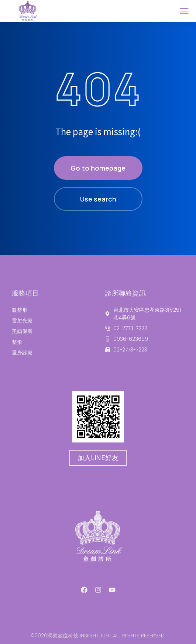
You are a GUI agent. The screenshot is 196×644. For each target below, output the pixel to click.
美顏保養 (22, 331)
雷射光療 (22, 321)
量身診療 (22, 353)
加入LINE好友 (98, 458)
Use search (98, 199)
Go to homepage (98, 168)
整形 (17, 342)
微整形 (20, 310)
